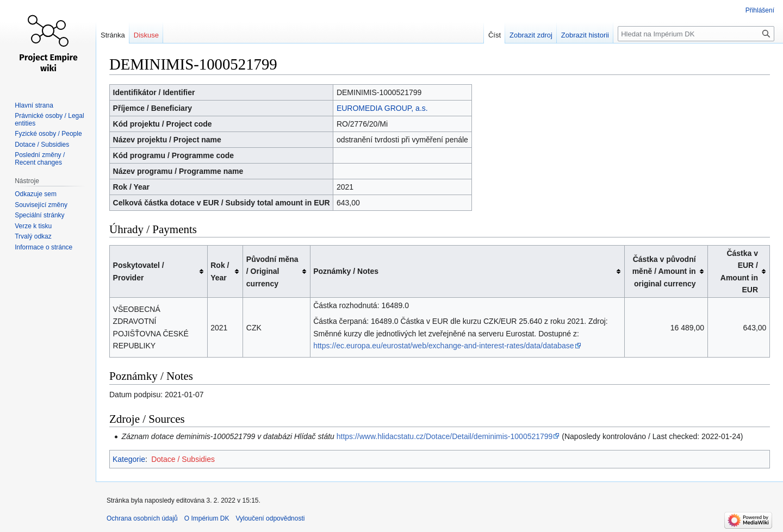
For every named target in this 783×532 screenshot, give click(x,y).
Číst (495, 35)
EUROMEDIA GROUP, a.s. (382, 108)
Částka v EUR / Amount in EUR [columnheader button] (739, 271)
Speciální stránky (39, 215)
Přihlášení (760, 10)
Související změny (41, 205)
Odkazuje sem (36, 194)
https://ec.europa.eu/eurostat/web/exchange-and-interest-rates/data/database (443, 346)
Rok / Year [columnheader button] (220, 271)
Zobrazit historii (585, 35)
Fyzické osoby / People (48, 134)
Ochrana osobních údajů (142, 518)
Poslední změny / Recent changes (40, 159)
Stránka (113, 35)
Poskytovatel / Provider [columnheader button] (139, 271)
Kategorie (129, 459)
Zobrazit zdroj (531, 35)
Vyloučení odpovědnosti (270, 518)
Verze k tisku (33, 226)
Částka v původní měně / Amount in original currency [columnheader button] (664, 271)
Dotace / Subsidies (183, 459)
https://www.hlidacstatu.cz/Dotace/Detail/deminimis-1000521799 (445, 436)
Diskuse (146, 35)
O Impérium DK (207, 518)
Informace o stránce (43, 247)
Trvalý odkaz (33, 236)
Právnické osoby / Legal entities (49, 120)
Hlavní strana (34, 105)
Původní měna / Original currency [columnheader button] (272, 271)
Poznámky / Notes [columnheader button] (346, 271)
